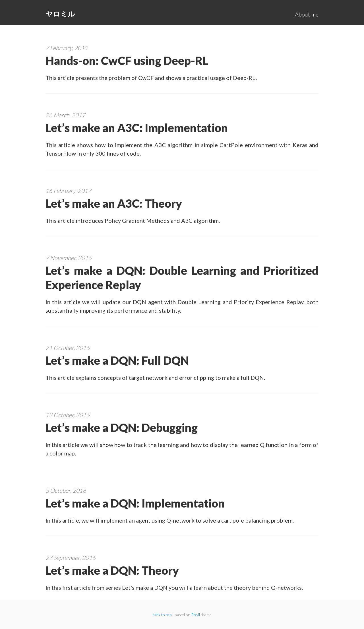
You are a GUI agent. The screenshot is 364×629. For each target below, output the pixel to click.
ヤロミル (60, 14)
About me (307, 14)
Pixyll (196, 615)
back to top (162, 615)
